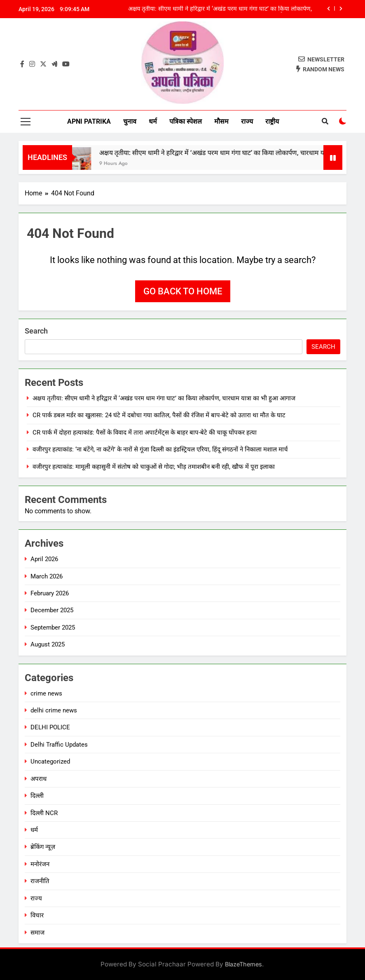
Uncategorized (50, 761)
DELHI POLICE (50, 727)
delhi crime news (54, 710)
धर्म (153, 121)
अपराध (39, 779)
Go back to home (183, 291)
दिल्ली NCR (44, 813)
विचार (37, 915)
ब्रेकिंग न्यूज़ (43, 847)
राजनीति (40, 881)
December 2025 (52, 610)
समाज (37, 933)
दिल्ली (37, 796)
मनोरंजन (40, 864)
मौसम (221, 121)
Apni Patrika (89, 121)
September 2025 (53, 627)
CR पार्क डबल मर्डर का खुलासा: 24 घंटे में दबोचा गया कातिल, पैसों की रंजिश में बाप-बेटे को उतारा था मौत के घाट (159, 415)
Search (36, 331)
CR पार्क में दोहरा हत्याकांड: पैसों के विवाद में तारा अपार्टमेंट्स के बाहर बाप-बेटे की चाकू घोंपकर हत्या (145, 432)
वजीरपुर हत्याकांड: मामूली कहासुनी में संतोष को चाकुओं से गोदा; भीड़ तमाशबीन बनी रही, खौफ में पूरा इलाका (154, 467)
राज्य (247, 121)
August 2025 (48, 644)
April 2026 (44, 559)
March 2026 (47, 576)
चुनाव (130, 121)
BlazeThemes (243, 964)
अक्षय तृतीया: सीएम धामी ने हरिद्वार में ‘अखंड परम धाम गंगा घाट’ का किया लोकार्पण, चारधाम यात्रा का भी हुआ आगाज (220, 9)
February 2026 (50, 593)
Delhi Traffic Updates (59, 745)
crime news (46, 693)
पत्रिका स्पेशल (186, 121)
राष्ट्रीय (272, 121)
